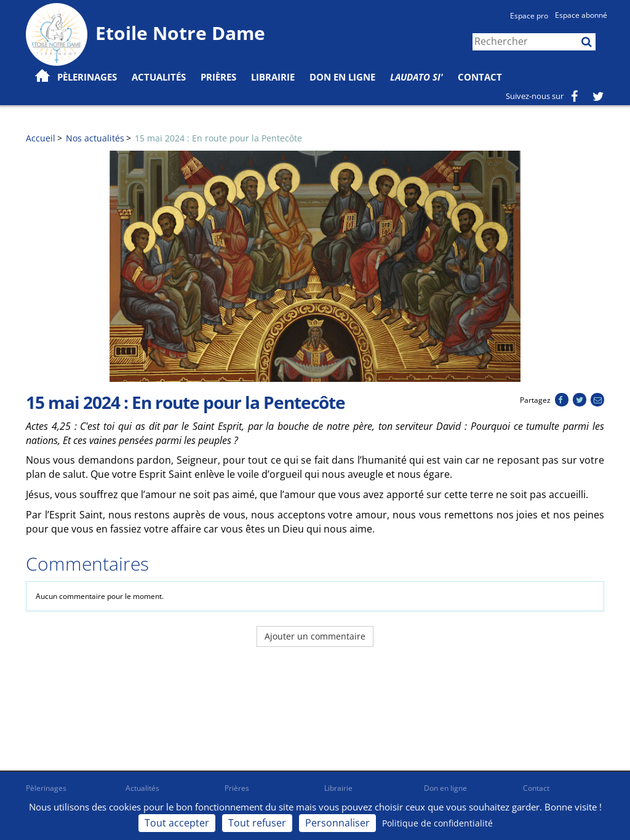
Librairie (273, 77)
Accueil (41, 138)
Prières (218, 77)
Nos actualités (95, 138)
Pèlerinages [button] (87, 77)
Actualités (142, 788)
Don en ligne (342, 77)
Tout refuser (257, 823)
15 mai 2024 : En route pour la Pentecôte (218, 138)
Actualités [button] (159, 77)
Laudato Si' (417, 77)
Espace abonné (581, 15)
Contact (480, 77)
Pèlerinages (46, 788)
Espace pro (529, 16)
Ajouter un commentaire (315, 636)
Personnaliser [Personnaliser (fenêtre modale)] (337, 823)
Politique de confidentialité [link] (437, 823)
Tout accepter (177, 823)
